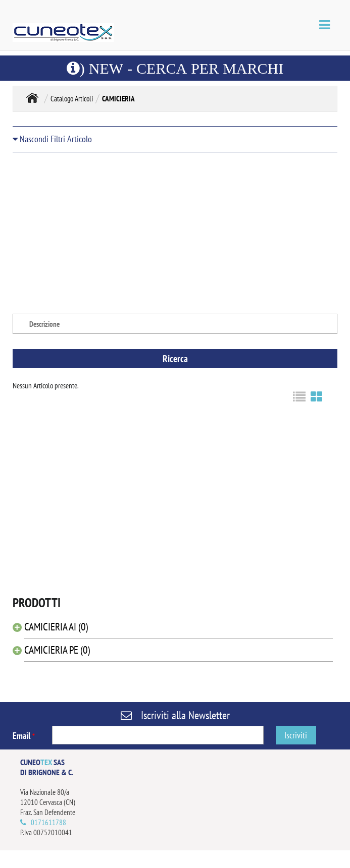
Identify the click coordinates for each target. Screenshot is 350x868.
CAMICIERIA (118, 99)
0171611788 (48, 822)
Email (24, 736)
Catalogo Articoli (72, 99)
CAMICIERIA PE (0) (57, 650)
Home (32, 98)
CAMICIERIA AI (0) (56, 627)
